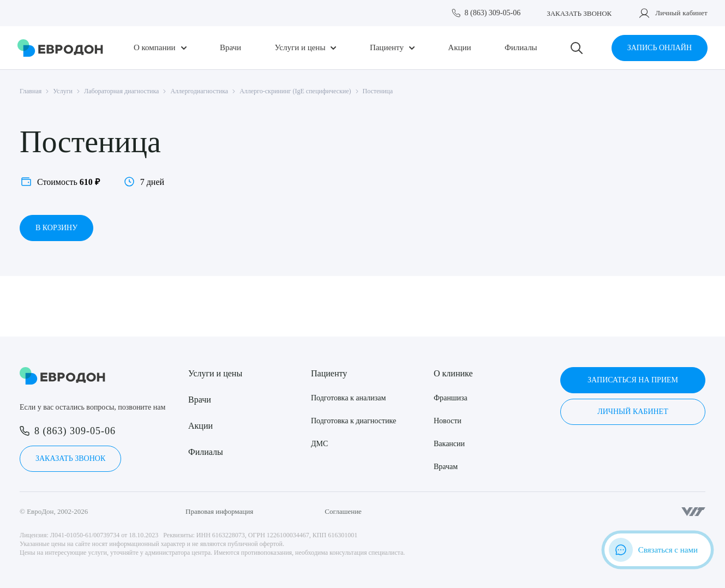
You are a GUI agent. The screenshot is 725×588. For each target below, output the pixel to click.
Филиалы (521, 48)
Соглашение (343, 511)
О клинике (453, 373)
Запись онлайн (660, 48)
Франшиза (451, 398)
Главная (31, 91)
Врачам (446, 467)
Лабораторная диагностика (121, 91)
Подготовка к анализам (348, 398)
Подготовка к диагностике (353, 421)
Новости (448, 421)
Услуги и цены (300, 48)
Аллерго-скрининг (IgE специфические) (295, 91)
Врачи (230, 48)
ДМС (319, 444)
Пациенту (387, 48)
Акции (459, 48)
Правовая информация (219, 511)
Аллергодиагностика (199, 91)
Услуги (63, 91)
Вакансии (449, 444)
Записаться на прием (633, 380)
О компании (155, 48)
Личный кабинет (681, 13)
